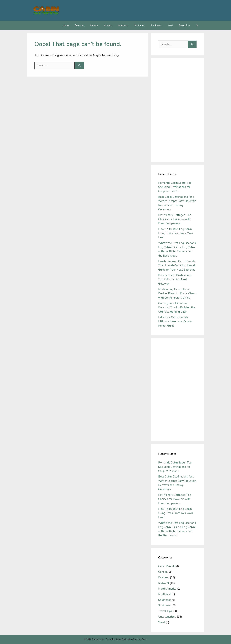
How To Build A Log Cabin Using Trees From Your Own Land (176, 233)
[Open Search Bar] (197, 25)
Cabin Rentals (167, 566)
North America (167, 589)
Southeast (140, 25)
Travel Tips (184, 25)
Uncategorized (167, 617)
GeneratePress (140, 639)
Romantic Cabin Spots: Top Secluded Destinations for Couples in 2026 (175, 187)
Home (66, 25)
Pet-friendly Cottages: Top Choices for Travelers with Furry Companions (175, 219)
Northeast (123, 25)
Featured (80, 25)
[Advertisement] (177, 110)
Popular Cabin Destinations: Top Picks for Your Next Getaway (175, 280)
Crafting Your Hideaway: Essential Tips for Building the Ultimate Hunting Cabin (177, 308)
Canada (94, 25)
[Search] (79, 66)
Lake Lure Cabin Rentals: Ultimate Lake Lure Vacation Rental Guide (176, 322)
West (170, 25)
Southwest (156, 25)
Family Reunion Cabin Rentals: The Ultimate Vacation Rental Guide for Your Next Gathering (177, 266)
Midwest (108, 25)
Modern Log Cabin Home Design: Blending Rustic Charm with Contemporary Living (177, 294)
